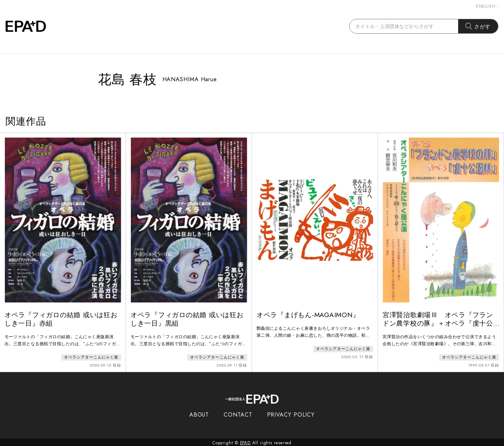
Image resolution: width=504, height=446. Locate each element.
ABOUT (199, 414)
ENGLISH (487, 6)
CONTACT (238, 414)
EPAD (245, 442)
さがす (478, 26)
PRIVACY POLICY (291, 414)
